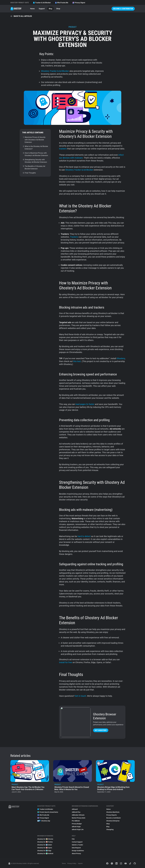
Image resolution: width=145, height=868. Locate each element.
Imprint (80, 863)
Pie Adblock (76, 821)
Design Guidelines (78, 851)
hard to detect (84, 536)
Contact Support (77, 842)
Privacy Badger (77, 824)
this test (77, 361)
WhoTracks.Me (62, 3)
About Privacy (76, 854)
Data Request (76, 848)
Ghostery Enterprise (113, 821)
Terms (64, 863)
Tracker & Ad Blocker (42, 3)
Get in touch (80, 696)
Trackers (74, 237)
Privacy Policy (72, 863)
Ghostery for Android (45, 854)
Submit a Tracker (77, 845)
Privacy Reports (112, 815)
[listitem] (30, 777)
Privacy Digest (79, 3)
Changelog (110, 829)
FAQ (73, 839)
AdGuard (75, 809)
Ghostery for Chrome (45, 839)
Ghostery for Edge (44, 851)
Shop (58, 9)
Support (42, 9)
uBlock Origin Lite (78, 829)
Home (32, 9)
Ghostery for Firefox (45, 842)
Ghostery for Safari (45, 845)
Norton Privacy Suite (79, 818)
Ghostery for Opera (45, 848)
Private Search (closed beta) (48, 812)
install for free (66, 662)
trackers (63, 149)
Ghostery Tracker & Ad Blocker (55, 71)
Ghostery (121, 358)
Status (108, 809)
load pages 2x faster (85, 404)
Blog (50, 9)
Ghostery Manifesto (113, 812)
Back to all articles (21, 16)
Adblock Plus (76, 812)
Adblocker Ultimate (78, 815)
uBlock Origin (76, 827)
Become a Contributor (123, 9)
